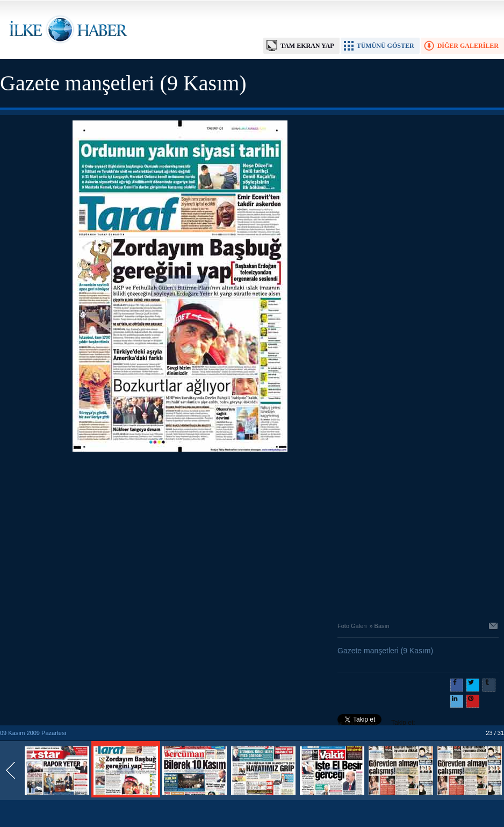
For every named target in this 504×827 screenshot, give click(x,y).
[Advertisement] (180, 534)
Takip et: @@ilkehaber (376, 724)
